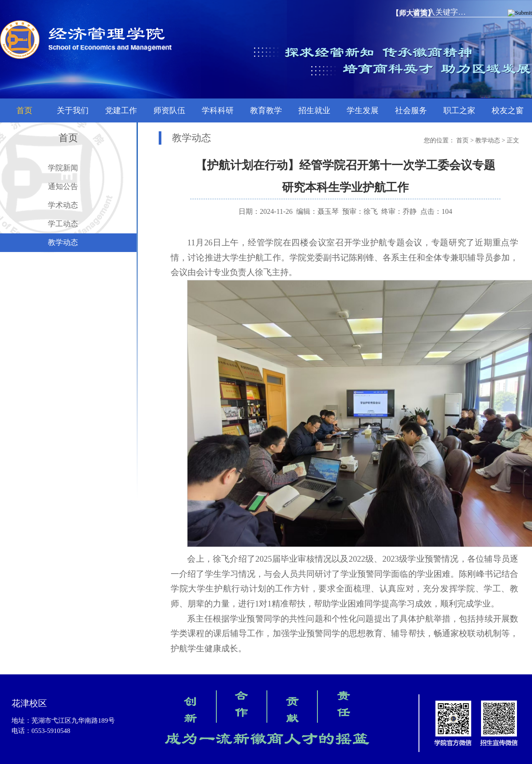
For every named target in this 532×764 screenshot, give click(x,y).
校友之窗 (508, 110)
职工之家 (459, 110)
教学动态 (63, 242)
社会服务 (411, 110)
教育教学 (266, 110)
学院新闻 (63, 168)
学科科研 (218, 110)
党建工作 (121, 110)
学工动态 (63, 224)
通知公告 (63, 187)
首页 (24, 110)
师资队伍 (169, 110)
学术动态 (63, 205)
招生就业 (314, 110)
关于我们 (73, 110)
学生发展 (363, 110)
